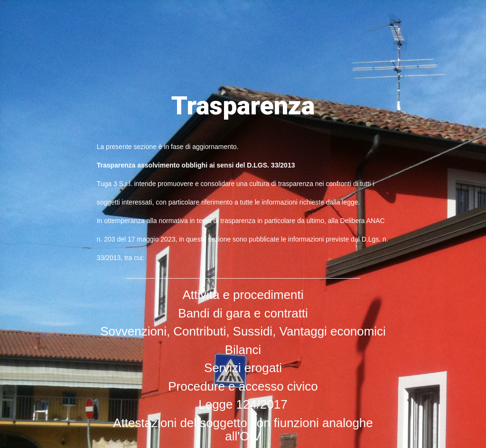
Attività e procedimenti (243, 295)
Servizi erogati (243, 368)
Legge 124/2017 (243, 404)
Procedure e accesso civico (243, 386)
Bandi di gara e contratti (243, 313)
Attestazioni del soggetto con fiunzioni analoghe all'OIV (243, 430)
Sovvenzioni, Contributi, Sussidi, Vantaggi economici (243, 331)
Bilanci (243, 350)
